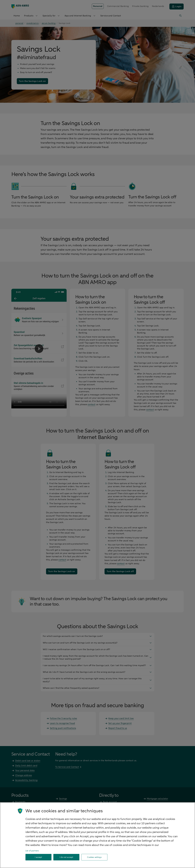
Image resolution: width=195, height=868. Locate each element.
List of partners (32, 851)
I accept (38, 857)
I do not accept (66, 857)
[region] (97, 835)
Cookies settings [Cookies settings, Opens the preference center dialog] (94, 857)
